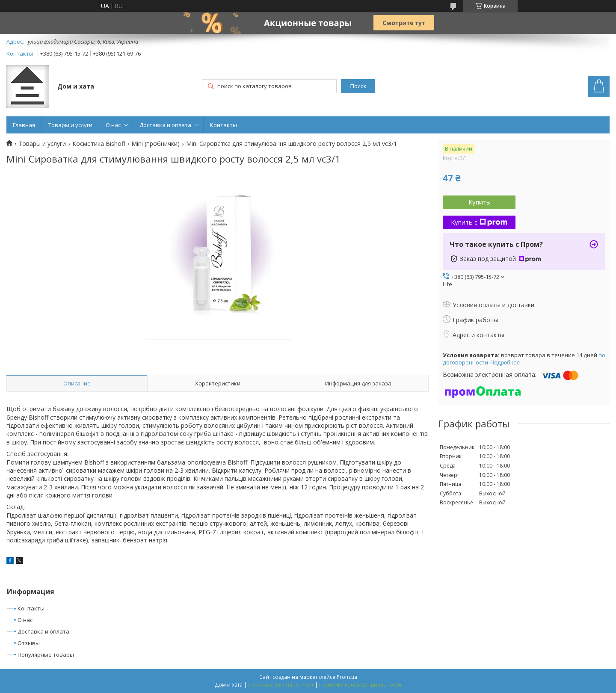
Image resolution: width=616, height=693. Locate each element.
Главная (24, 125)
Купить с (479, 222)
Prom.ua (347, 677)
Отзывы (29, 643)
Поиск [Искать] (358, 86)
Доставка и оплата (165, 125)
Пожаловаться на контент (281, 685)
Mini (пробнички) (155, 144)
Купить (479, 202)
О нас (113, 125)
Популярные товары (46, 654)
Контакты (224, 125)
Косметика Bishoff (99, 144)
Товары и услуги (70, 125)
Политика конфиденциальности (360, 685)
